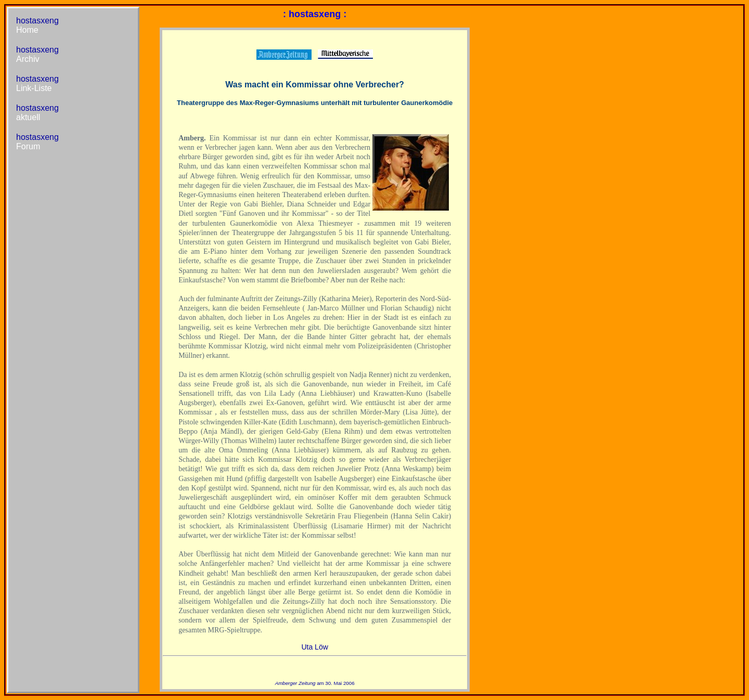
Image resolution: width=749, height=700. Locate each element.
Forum (28, 146)
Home (27, 30)
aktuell (28, 117)
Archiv (28, 59)
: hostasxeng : (315, 14)
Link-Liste (34, 88)
